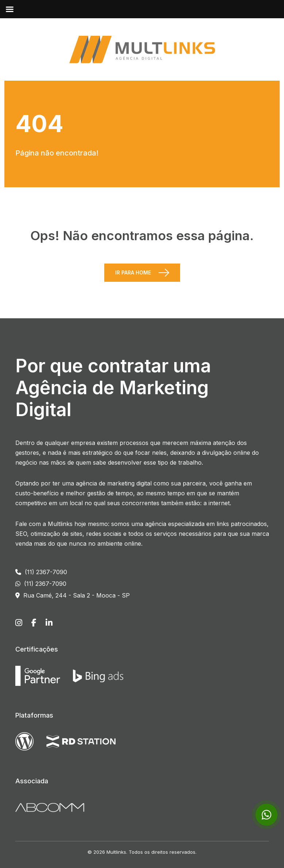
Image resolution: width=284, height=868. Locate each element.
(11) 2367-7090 (41, 572)
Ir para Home (133, 272)
